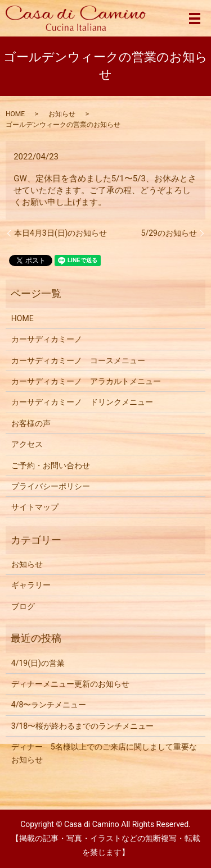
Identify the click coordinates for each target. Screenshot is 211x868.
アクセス (27, 444)
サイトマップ (35, 507)
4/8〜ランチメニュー (49, 705)
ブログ (23, 606)
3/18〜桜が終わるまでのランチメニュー (82, 726)
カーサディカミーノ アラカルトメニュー (86, 381)
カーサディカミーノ (47, 339)
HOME (15, 114)
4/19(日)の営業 (38, 663)
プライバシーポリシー (51, 486)
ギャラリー (31, 585)
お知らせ (62, 114)
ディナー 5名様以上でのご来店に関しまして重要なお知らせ (104, 753)
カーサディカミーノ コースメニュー (78, 360)
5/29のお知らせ (169, 233)
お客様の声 (31, 423)
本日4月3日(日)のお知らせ (60, 233)
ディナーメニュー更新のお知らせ (70, 684)
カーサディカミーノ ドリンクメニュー (82, 402)
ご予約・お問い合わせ (51, 465)
